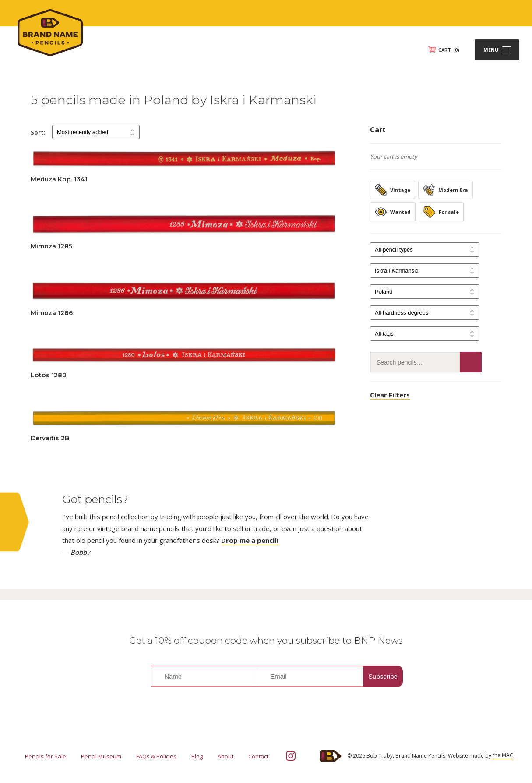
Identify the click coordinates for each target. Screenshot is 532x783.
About (225, 756)
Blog (197, 756)
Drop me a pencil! (250, 540)
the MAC (503, 755)
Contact (258, 756)
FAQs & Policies (156, 756)
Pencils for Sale (46, 756)
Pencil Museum (101, 756)
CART (449, 50)
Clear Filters (390, 395)
